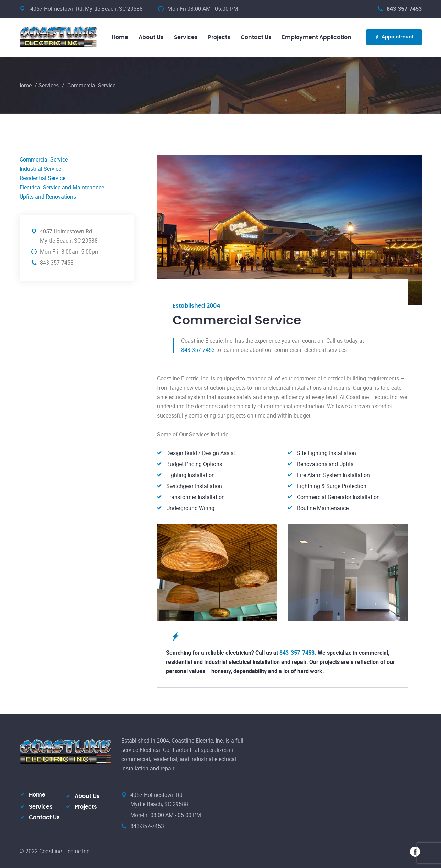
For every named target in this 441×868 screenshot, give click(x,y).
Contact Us (256, 37)
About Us (151, 37)
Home (120, 37)
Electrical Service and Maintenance (62, 187)
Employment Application (317, 37)
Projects (219, 37)
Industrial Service (40, 169)
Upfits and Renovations (48, 197)
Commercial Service (44, 159)
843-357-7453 (400, 9)
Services (186, 37)
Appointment (394, 37)
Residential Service (42, 178)
